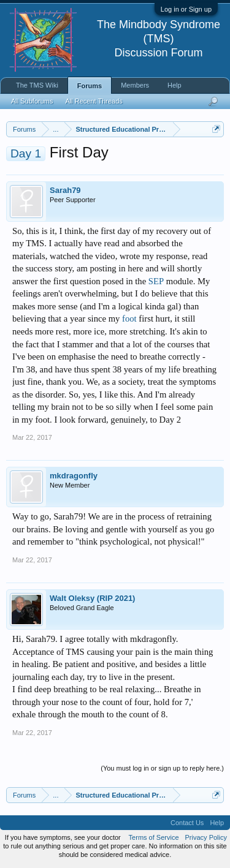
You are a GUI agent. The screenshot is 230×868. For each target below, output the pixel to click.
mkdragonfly (74, 476)
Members (135, 85)
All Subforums (32, 101)
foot (129, 319)
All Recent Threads (94, 101)
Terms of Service (154, 837)
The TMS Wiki (37, 85)
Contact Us (187, 823)
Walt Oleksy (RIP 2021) (92, 598)
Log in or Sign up (186, 9)
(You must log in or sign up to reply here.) (162, 768)
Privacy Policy (206, 837)
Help (174, 85)
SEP (156, 281)
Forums (90, 86)
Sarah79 (65, 190)
